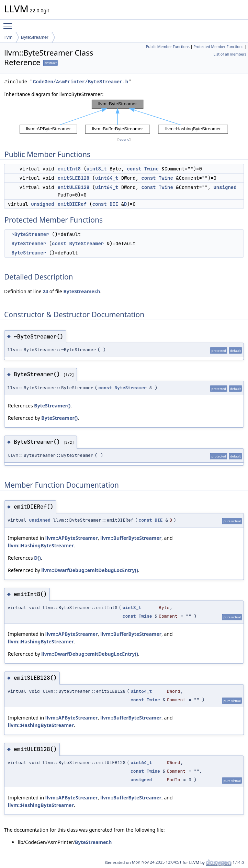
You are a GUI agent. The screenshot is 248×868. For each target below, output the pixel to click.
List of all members (230, 54)
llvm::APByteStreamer (72, 538)
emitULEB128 (74, 187)
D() (37, 558)
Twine (151, 169)
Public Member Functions (168, 47)
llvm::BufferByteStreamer (131, 538)
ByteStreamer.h (82, 291)
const (134, 169)
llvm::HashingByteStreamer (41, 545)
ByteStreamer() (52, 406)
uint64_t (107, 178)
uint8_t (97, 169)
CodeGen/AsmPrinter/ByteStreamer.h (81, 82)
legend (124, 139)
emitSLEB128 (74, 178)
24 (45, 291)
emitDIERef (72, 204)
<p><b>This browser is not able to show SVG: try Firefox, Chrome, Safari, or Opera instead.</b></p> (124, 117)
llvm (8, 37)
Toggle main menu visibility (9, 23)
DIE (114, 204)
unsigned (225, 187)
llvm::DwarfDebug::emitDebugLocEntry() (90, 570)
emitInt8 (69, 169)
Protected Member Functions (218, 47)
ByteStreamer (35, 37)
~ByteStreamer (30, 234)
